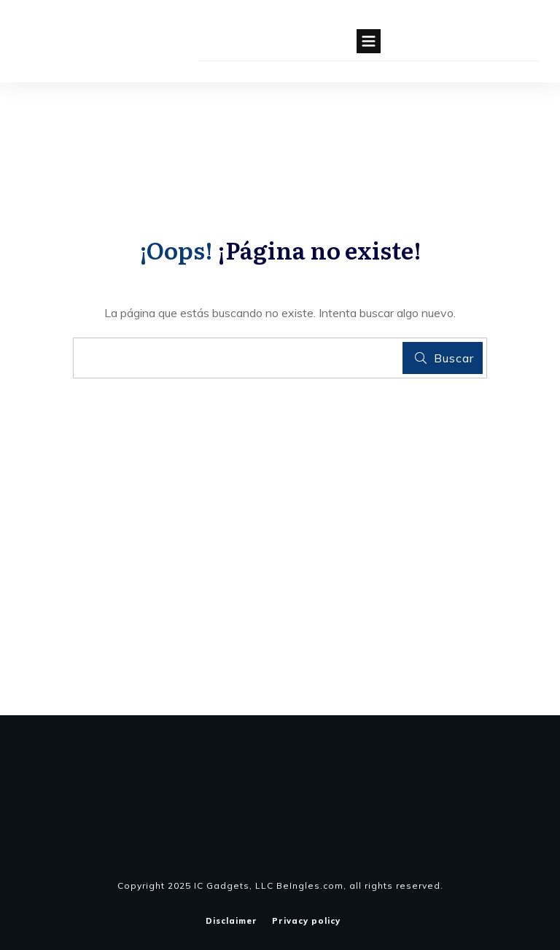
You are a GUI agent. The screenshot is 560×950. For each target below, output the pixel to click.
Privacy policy (306, 921)
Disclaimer (232, 921)
